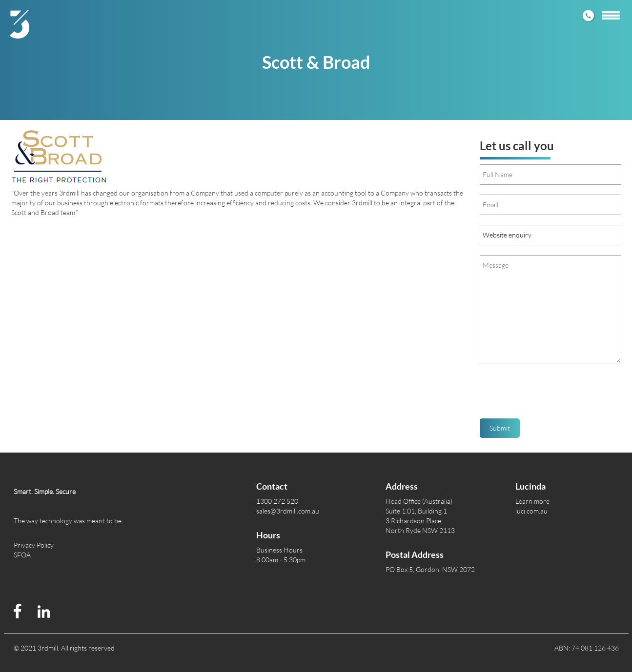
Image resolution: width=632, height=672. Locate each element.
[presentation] (554, 395)
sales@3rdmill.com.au (288, 511)
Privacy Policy (34, 545)
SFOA (22, 555)
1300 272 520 (277, 501)
